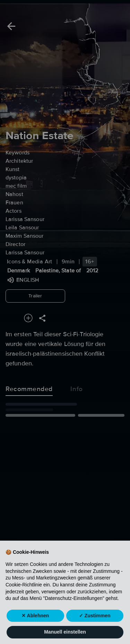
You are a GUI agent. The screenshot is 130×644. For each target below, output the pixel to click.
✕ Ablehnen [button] (35, 629)
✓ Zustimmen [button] (95, 629)
